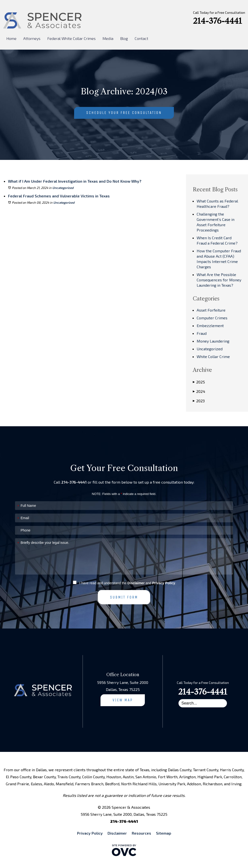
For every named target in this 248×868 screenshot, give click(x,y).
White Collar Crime (213, 356)
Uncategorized (63, 188)
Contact (141, 38)
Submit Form (124, 597)
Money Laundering (213, 341)
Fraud (202, 333)
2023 (199, 401)
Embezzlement (210, 325)
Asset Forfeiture (211, 310)
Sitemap (164, 833)
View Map (123, 700)
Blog (124, 38)
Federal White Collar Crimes (71, 38)
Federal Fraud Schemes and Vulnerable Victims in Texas (59, 196)
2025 (199, 382)
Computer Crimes (212, 318)
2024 (199, 391)
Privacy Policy (164, 583)
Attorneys (32, 38)
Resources (141, 833)
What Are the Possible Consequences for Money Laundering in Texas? (219, 280)
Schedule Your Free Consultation (124, 113)
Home (11, 38)
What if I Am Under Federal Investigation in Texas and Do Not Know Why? (75, 181)
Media (108, 38)
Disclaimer (136, 583)
